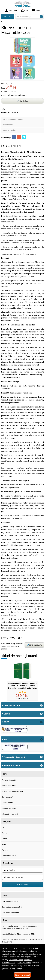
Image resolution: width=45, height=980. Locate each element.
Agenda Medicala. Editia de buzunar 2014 (18, 934)
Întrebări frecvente (9, 808)
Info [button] (5, 774)
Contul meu (11, 11)
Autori (4, 844)
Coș (24, 11)
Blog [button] (5, 920)
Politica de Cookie (9, 786)
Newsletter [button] (8, 863)
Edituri (4, 839)
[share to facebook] (14, 137)
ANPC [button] (6, 722)
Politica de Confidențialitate (13, 791)
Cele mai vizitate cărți (10, 913)
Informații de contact (10, 814)
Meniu (36, 11)
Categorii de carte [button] (12, 705)
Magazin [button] (7, 821)
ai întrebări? (8, 125)
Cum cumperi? (8, 797)
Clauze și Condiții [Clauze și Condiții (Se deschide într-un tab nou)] (24, 963)
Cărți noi (5, 827)
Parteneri (5, 850)
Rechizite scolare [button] (12, 765)
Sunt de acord (22, 975)
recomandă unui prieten (13, 119)
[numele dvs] (22, 870)
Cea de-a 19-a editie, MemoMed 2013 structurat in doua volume (22, 941)
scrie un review (10, 130)
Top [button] (5, 895)
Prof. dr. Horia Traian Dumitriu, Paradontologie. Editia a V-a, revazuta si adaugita (20, 927)
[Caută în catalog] (41, 17)
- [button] (41, 722)
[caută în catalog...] (27, 17)
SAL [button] (6, 739)
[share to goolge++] (19, 137)
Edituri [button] (7, 714)
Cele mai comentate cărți (12, 907)
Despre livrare (7, 803)
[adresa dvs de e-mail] (22, 877)
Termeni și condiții (9, 780)
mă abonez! (23, 885)
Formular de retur (9, 856)
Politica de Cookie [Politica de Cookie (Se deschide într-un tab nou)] (16, 960)
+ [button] (41, 705)
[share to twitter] (24, 137)
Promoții (5, 833)
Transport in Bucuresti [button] (14, 757)
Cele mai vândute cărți (11, 901)
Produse (8, 17)
